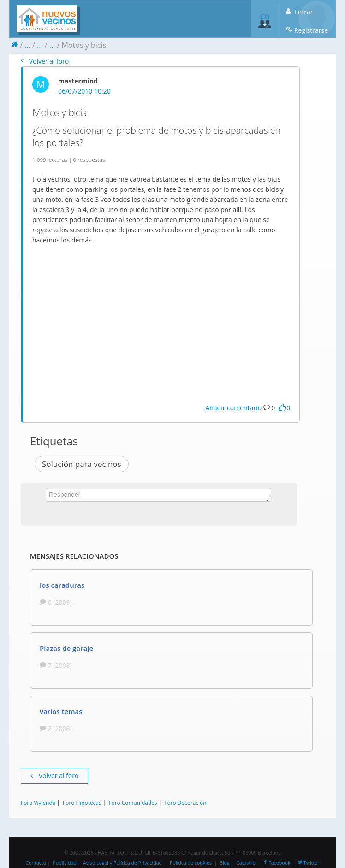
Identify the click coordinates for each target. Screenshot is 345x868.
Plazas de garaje (66, 648)
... (27, 45)
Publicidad (65, 863)
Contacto (36, 863)
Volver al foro (45, 61)
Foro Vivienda (38, 803)
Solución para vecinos (82, 464)
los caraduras (62, 585)
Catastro (246, 863)
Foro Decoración (185, 803)
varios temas (61, 711)
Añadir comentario (233, 408)
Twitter (308, 863)
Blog (225, 863)
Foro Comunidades (133, 803)
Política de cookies (191, 863)
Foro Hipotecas (82, 803)
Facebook (276, 863)
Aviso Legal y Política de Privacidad (122, 863)
